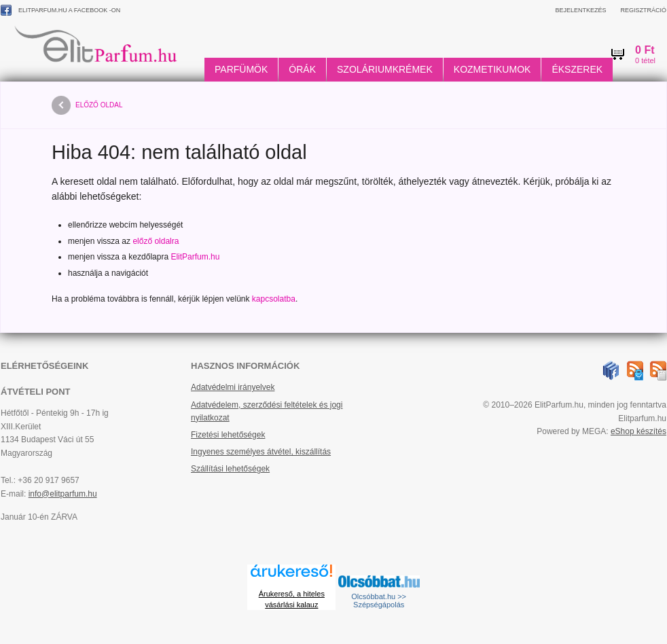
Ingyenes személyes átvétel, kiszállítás (261, 452)
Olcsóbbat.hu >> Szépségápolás (379, 601)
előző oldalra (156, 241)
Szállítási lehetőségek (230, 469)
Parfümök (241, 69)
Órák (302, 69)
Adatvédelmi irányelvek (233, 387)
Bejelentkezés (580, 10)
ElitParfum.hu (195, 257)
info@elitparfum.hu (63, 494)
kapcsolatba (274, 299)
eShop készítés (638, 431)
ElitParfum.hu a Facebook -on (60, 10)
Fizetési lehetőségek (228, 435)
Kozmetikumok (492, 69)
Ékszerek (577, 69)
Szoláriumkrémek (385, 69)
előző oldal (87, 105)
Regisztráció (643, 10)
